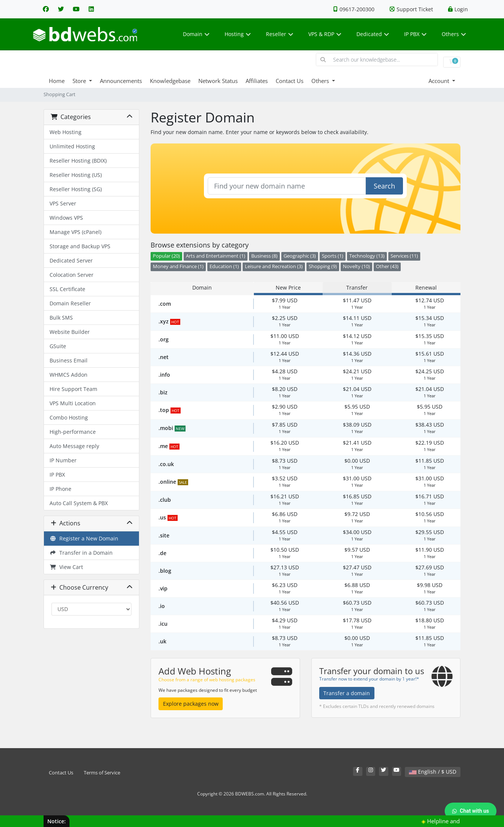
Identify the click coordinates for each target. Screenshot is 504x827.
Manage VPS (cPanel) (75, 232)
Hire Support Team (73, 389)
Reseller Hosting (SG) (76, 189)
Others (454, 34)
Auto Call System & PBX (79, 503)
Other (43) (387, 266)
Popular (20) (166, 256)
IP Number (63, 460)
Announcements (121, 81)
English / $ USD (433, 772)
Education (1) (224, 266)
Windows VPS (66, 218)
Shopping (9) (323, 266)
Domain (196, 34)
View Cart (66, 567)
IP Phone (60, 489)
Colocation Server (72, 275)
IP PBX (415, 34)
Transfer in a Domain (81, 553)
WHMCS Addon (69, 375)
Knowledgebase (170, 81)
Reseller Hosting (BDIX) (78, 161)
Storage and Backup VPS (80, 246)
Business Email (69, 360)
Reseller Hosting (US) (76, 175)
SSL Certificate (67, 289)
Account (440, 81)
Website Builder (70, 332)
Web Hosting (66, 132)
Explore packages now (191, 704)
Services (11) (404, 256)
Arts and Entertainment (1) (216, 256)
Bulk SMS (61, 318)
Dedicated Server (71, 260)
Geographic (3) (300, 256)
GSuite (58, 346)
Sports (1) (333, 256)
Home (57, 81)
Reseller (280, 34)
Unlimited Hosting (72, 146)
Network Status (218, 81)
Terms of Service (102, 773)
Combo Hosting (69, 417)
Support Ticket (411, 9)
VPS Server (63, 203)
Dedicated (373, 34)
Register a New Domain (84, 538)
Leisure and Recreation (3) (274, 266)
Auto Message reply (74, 446)
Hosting (238, 34)
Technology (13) (367, 256)
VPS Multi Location (73, 403)
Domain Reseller (70, 303)
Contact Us (290, 81)
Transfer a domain (347, 693)
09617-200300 (354, 9)
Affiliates (257, 81)
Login (458, 9)
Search (384, 186)
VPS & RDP (325, 34)
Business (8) (264, 256)
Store (80, 81)
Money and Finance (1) (178, 266)
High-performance (73, 432)
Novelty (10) (356, 266)
